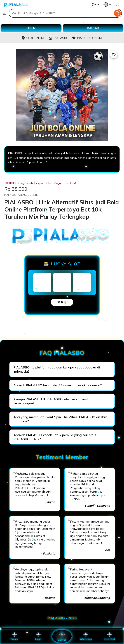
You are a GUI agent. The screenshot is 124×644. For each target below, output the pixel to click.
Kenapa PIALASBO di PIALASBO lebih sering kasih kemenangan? (51, 401)
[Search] (117, 13)
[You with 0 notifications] (107, 4)
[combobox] (61, 13)
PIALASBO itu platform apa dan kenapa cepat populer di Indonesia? (57, 369)
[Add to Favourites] (114, 55)
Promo (14, 636)
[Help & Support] (95, 4)
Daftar (62, 636)
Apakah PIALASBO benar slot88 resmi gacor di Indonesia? (58, 385)
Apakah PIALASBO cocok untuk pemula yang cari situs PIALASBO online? (55, 437)
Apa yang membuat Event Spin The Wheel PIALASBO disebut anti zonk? (60, 419)
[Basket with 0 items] (118, 4)
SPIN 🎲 (62, 302)
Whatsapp (86, 636)
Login (38, 636)
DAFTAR (93, 28)
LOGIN (31, 28)
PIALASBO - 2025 (62, 618)
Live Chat (110, 636)
